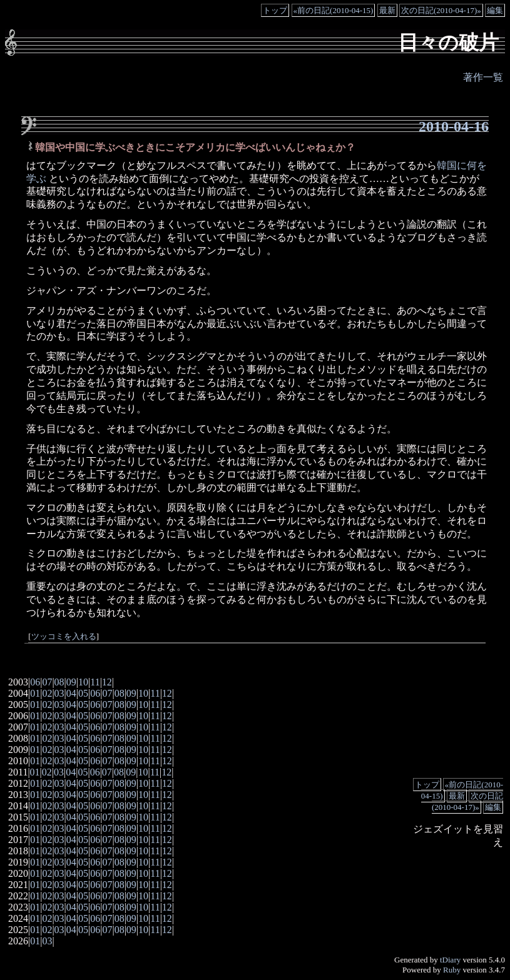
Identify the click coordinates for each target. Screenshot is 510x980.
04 (71, 693)
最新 (387, 10)
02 (47, 693)
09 (71, 682)
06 (35, 682)
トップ (275, 10)
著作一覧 (483, 77)
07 (47, 682)
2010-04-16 (454, 126)
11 (95, 682)
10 (83, 682)
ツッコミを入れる (64, 637)
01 (35, 693)
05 (83, 693)
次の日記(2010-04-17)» (441, 10)
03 (59, 693)
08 (59, 682)
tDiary (450, 960)
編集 (495, 10)
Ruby (452, 970)
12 (107, 682)
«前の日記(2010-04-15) (334, 10)
